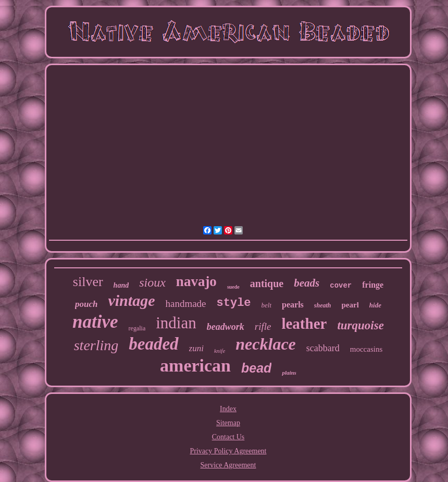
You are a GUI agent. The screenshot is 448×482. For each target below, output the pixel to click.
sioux (152, 282)
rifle (263, 326)
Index (228, 409)
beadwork (226, 327)
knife (220, 351)
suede (233, 287)
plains (289, 373)
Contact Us (228, 437)
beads (307, 283)
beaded (153, 344)
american (195, 366)
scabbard (323, 348)
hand (121, 285)
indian (176, 323)
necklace (266, 344)
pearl (350, 305)
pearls (293, 305)
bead (256, 368)
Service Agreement (228, 465)
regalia (137, 328)
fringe (373, 285)
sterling (96, 345)
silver (88, 282)
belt (267, 305)
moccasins (366, 349)
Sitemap (228, 423)
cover (341, 286)
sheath (323, 305)
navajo (196, 281)
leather (304, 324)
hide (375, 305)
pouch (86, 304)
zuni (196, 348)
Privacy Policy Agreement (228, 451)
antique (267, 283)
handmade (185, 304)
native (95, 322)
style (234, 303)
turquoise (360, 325)
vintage (131, 300)
